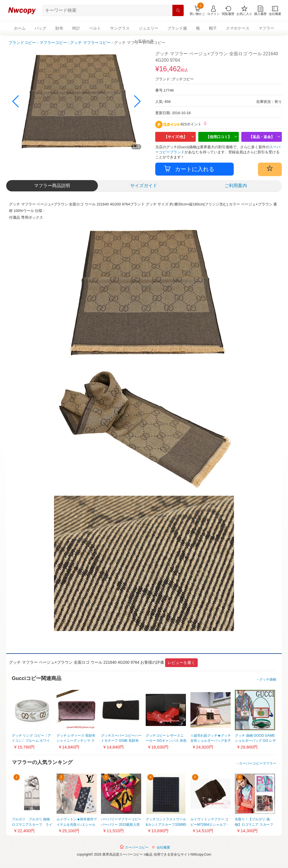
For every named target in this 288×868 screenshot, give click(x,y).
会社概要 (163, 847)
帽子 (213, 28)
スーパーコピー (134, 847)
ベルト (95, 28)
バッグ (40, 28)
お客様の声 (144, 41)
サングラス (120, 28)
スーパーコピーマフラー (258, 763)
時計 (76, 28)
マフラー (266, 28)
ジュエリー (148, 28)
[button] (137, 101)
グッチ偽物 (268, 679)
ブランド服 (177, 28)
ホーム (20, 28)
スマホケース (238, 28)
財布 (59, 28)
